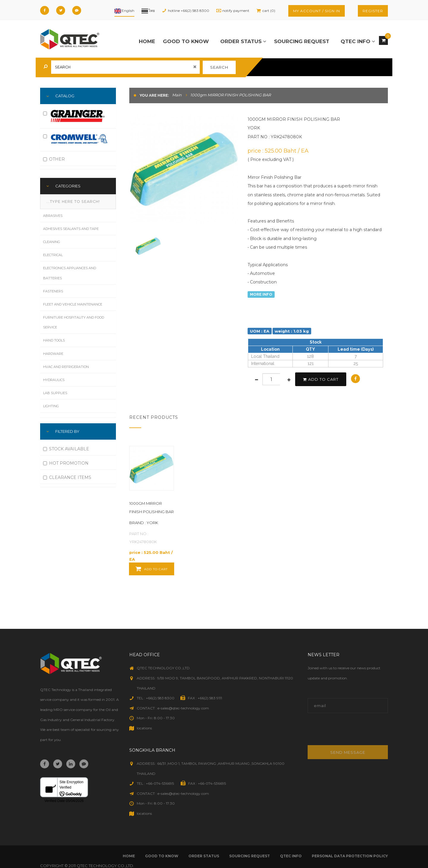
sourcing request (302, 41)
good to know (186, 41)
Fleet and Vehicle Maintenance (73, 304)
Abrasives (53, 216)
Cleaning (52, 242)
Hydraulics (54, 380)
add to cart (321, 379)
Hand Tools (54, 340)
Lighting (51, 406)
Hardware (53, 354)
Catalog (65, 96)
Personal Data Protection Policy (350, 856)
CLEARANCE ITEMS (67, 477)
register (373, 11)
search (219, 67)
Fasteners (53, 291)
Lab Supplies (55, 393)
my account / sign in (317, 11)
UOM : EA (260, 331)
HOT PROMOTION (66, 463)
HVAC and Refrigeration (66, 367)
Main (177, 95)
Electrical (53, 255)
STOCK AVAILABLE (66, 449)
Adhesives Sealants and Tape (71, 229)
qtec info (358, 41)
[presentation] (348, 732)
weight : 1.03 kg (292, 331)
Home (147, 41)
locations (144, 728)
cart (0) (269, 11)
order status (243, 41)
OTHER (54, 159)
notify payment (236, 11)
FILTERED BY (67, 431)
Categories (68, 186)
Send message (348, 752)
